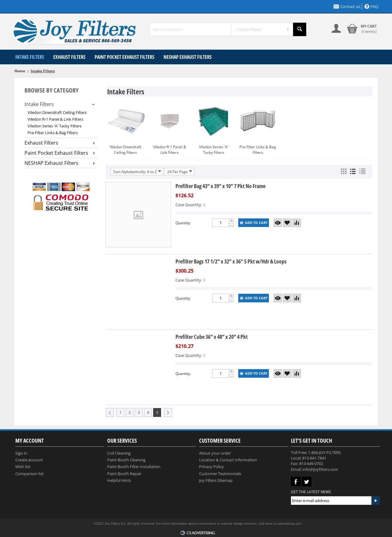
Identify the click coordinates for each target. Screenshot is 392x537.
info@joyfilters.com (320, 469)
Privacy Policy (211, 467)
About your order (215, 453)
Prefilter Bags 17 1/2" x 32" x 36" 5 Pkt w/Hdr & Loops (231, 261)
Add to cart (254, 223)
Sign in (21, 453)
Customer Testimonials (220, 474)
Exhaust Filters (69, 57)
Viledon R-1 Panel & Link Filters (55, 119)
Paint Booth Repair (124, 474)
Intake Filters (30, 57)
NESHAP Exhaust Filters (188, 57)
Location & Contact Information (228, 460)
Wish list (23, 467)
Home (20, 71)
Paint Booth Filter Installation (134, 467)
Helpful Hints (119, 480)
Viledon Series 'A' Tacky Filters (55, 126)
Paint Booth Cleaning (126, 460)
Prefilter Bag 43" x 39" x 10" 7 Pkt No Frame (221, 186)
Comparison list (30, 474)
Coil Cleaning (119, 453)
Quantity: (183, 223)
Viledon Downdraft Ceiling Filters (57, 112)
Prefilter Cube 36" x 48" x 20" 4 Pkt (212, 337)
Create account (29, 460)
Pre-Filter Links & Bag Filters (53, 133)
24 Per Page (180, 172)
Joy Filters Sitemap (216, 480)
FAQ (371, 6)
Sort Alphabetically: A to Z (137, 172)
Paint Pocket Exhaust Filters (124, 57)
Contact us (347, 6)
